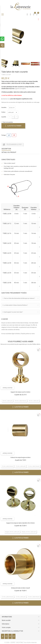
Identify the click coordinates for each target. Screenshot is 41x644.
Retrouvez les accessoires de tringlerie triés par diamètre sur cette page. (20, 102)
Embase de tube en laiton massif (20, 588)
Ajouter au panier (13, 126)
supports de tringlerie (20, 88)
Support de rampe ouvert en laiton (20, 392)
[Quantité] (9, 117)
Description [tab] (6, 149)
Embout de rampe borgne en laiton (21, 457)
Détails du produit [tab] (9, 152)
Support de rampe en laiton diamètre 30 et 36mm (20, 523)
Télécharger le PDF (12, 144)
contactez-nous (6, 99)
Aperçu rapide (7, 388)
